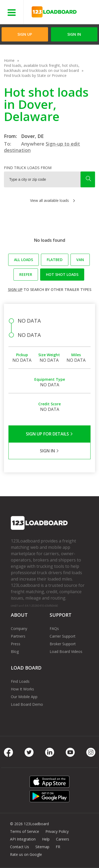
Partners (18, 636)
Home (9, 60)
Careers (63, 839)
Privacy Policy (57, 831)
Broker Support (63, 644)
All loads (23, 260)
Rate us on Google (26, 854)
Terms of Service (25, 831)
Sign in (74, 34)
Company (19, 628)
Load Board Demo (27, 704)
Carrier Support (63, 636)
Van (80, 260)
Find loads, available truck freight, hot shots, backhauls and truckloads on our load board (42, 68)
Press (16, 644)
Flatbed (55, 260)
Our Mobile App (24, 697)
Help (46, 839)
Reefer (26, 274)
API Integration (23, 839)
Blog (15, 651)
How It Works (22, 689)
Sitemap (42, 847)
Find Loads (20, 681)
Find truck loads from (28, 168)
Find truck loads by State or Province (35, 75)
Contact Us (20, 847)
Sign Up (25, 34)
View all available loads (49, 200)
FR (58, 847)
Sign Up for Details (49, 434)
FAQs (54, 628)
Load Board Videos (66, 651)
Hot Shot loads (62, 274)
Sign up (15, 289)
